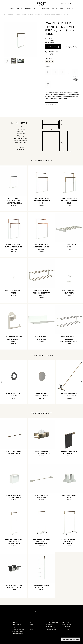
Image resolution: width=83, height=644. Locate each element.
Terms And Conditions (18, 629)
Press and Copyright (18, 634)
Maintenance (50, 625)
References (28, 8)
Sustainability (50, 620)
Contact (62, 8)
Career (31, 629)
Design (31, 627)
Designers (20, 8)
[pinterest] (44, 612)
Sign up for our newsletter (71, 640)
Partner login (70, 8)
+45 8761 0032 (66, 627)
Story (31, 622)
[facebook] (36, 612)
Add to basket (53, 47)
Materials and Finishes (52, 622)
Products (12, 8)
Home (4, 15)
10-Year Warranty (51, 627)
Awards (31, 625)
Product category (21, 15)
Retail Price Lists (17, 625)
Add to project (71, 47)
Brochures (54, 8)
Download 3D (49, 61)
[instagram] (40, 612)
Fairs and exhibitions (18, 631)
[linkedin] (47, 612)
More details (50, 105)
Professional (45, 8)
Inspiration (37, 8)
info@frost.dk (66, 629)
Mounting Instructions (52, 629)
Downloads (16, 620)
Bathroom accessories (34, 15)
